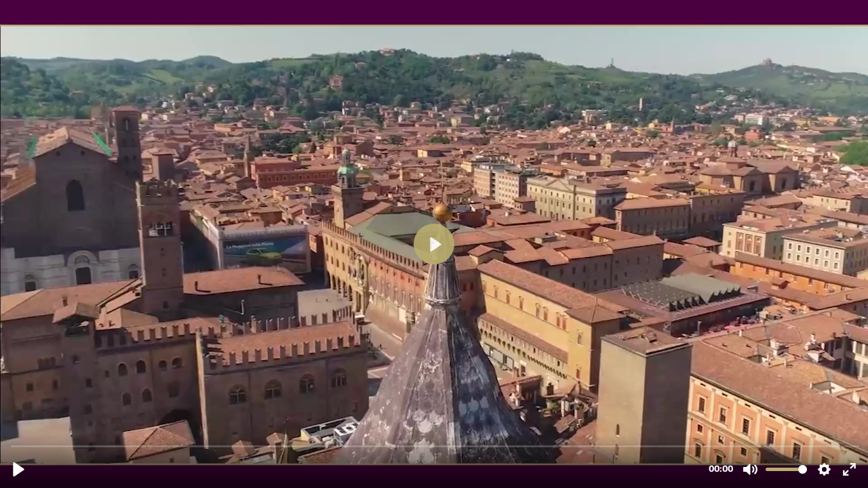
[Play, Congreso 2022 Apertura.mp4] (19, 469)
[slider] (435, 446)
